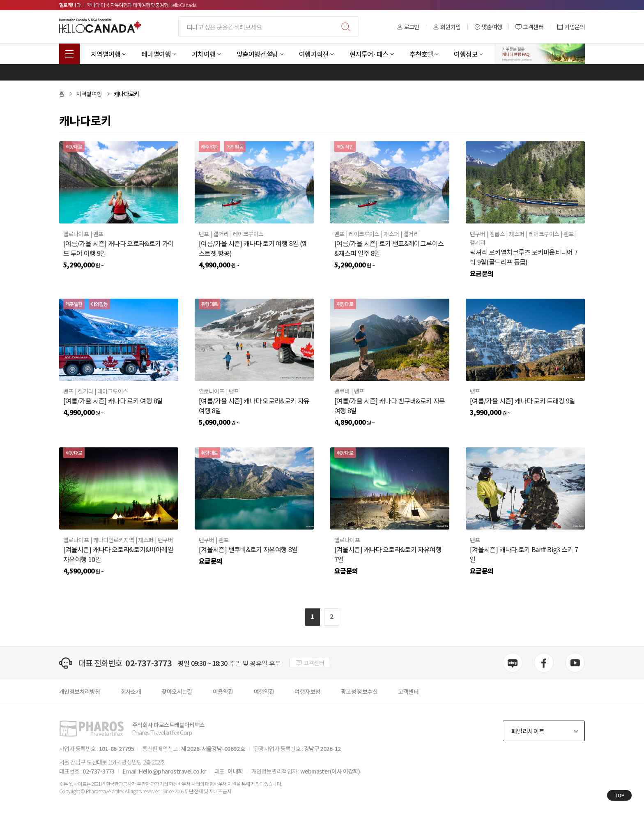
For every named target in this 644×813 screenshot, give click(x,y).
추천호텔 (421, 54)
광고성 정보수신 (359, 691)
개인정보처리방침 (80, 691)
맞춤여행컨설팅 (257, 54)
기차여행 (204, 54)
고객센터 (529, 27)
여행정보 (466, 54)
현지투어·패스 (369, 54)
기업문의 (571, 27)
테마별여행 (156, 54)
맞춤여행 (488, 27)
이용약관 (223, 691)
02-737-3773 (148, 663)
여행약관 (264, 691)
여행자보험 (307, 691)
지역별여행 (106, 54)
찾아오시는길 (177, 691)
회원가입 (447, 27)
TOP (620, 795)
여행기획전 (314, 54)
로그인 (408, 27)
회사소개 (131, 691)
